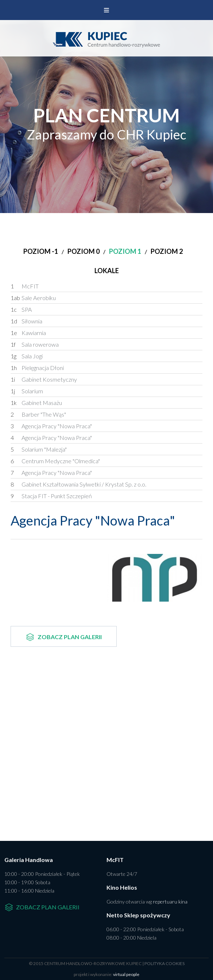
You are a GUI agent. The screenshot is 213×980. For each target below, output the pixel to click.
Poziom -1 (41, 251)
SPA (21, 310)
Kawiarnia (28, 333)
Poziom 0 (84, 251)
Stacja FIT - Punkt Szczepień (51, 496)
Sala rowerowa (35, 345)
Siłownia (26, 321)
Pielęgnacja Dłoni (37, 368)
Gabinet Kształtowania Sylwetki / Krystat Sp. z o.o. (78, 484)
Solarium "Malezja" (39, 449)
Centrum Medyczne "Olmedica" (55, 461)
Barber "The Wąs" (38, 414)
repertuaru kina (170, 902)
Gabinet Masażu (36, 403)
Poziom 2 (167, 251)
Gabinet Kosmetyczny (44, 379)
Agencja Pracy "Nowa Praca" (51, 426)
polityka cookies (164, 963)
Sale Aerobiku (33, 298)
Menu (106, 10)
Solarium (27, 391)
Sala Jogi (27, 356)
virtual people (126, 974)
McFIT (25, 286)
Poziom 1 (125, 251)
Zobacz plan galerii (64, 637)
